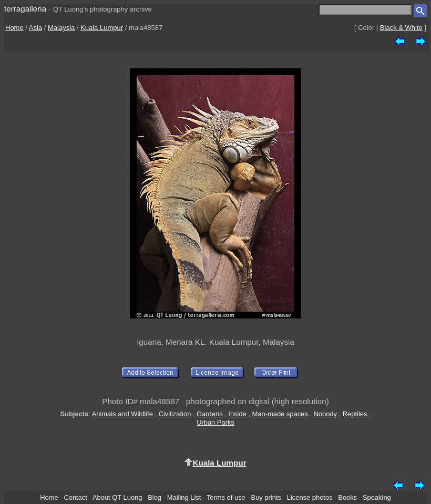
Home (14, 28)
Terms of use (226, 497)
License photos (310, 497)
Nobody (326, 414)
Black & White (401, 28)
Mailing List (184, 497)
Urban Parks (215, 422)
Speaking (377, 497)
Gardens (210, 414)
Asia (35, 28)
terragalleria (25, 9)
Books (347, 497)
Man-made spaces (280, 414)
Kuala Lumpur (102, 28)
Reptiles (355, 414)
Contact (75, 497)
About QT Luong (117, 497)
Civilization (175, 414)
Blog (155, 497)
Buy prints (266, 497)
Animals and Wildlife (122, 414)
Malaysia (61, 28)
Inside (237, 414)
